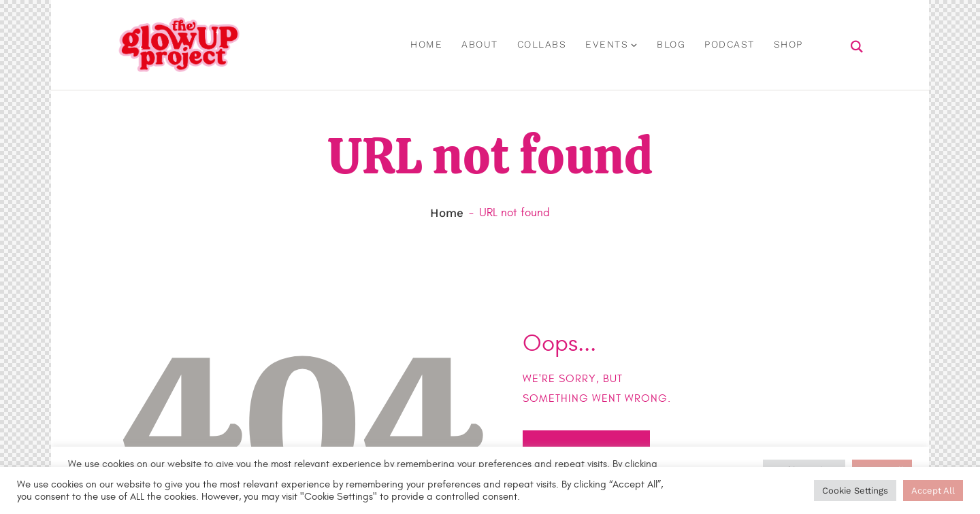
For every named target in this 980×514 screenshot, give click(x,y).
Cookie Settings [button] (855, 491)
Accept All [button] (933, 491)
